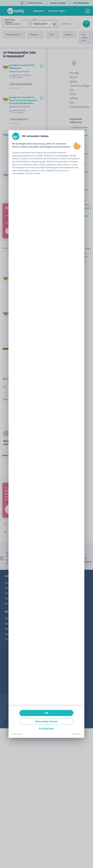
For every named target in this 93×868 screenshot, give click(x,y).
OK (46, 713)
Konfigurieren (46, 729)
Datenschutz (17, 734)
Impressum (76, 734)
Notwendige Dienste (46, 721)
